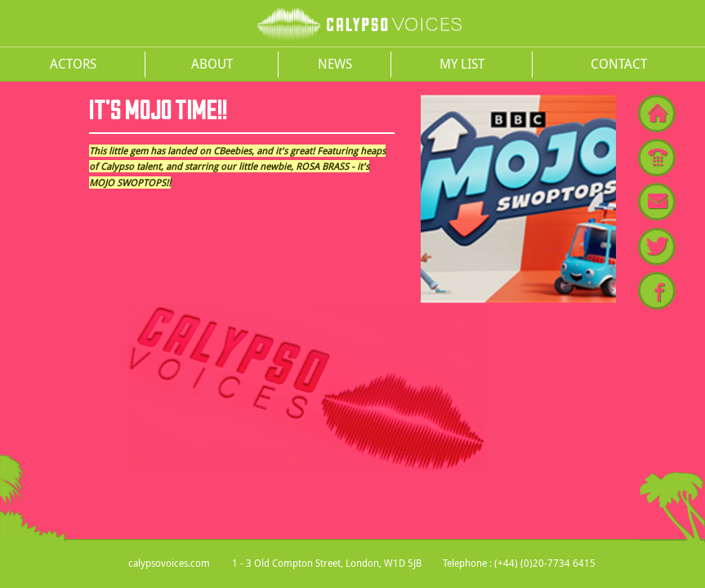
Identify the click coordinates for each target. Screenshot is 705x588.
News (335, 64)
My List (462, 64)
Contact (619, 64)
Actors (73, 64)
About (212, 64)
